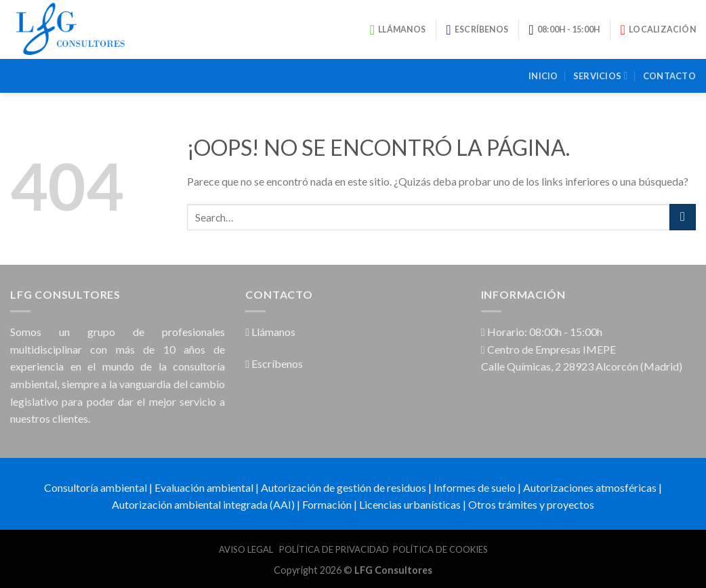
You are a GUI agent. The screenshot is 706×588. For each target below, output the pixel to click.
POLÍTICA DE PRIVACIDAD (334, 549)
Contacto (669, 76)
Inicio (543, 76)
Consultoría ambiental (96, 487)
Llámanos (270, 332)
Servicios (601, 76)
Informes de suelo (475, 487)
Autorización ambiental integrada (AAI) (203, 504)
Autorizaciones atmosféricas (590, 487)
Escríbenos (274, 363)
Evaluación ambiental (204, 487)
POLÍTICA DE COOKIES (440, 549)
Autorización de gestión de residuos (344, 487)
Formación (327, 504)
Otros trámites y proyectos (531, 504)
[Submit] (683, 217)
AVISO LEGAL (247, 549)
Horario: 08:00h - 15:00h (542, 332)
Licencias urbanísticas (410, 504)
